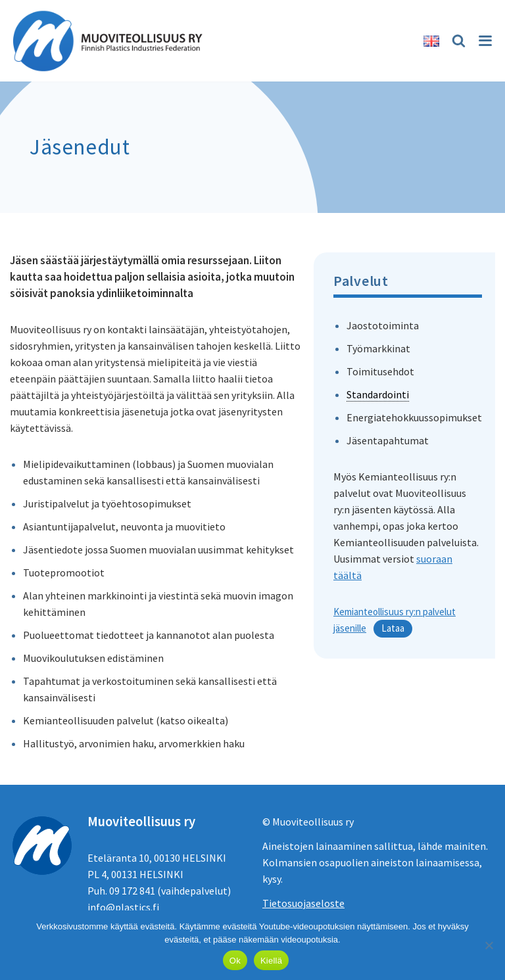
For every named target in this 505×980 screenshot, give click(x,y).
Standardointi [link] (378, 394)
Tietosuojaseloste (303, 903)
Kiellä (271, 961)
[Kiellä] (489, 945)
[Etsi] (457, 40)
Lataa (393, 628)
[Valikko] (484, 41)
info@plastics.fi (123, 907)
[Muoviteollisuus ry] (112, 41)
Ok (235, 961)
